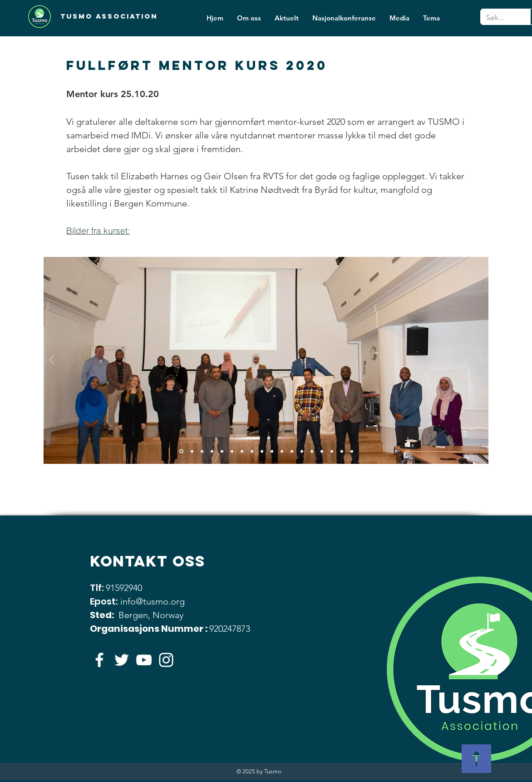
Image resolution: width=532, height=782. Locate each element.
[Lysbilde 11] (282, 451)
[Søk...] (499, 18)
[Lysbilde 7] (242, 451)
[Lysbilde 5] (222, 451)
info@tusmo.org (153, 601)
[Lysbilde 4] (212, 451)
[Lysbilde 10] (272, 451)
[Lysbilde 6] (232, 451)
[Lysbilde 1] (181, 451)
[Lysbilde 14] (312, 451)
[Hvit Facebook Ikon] (99, 660)
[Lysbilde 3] (202, 451)
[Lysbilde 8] (252, 451)
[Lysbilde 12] (292, 451)
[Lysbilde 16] (332, 451)
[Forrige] (52, 361)
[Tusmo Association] (109, 17)
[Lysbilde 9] (262, 451)
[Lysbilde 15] (322, 451)
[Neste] (480, 361)
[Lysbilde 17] (342, 451)
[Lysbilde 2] (192, 451)
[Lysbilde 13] (302, 451)
